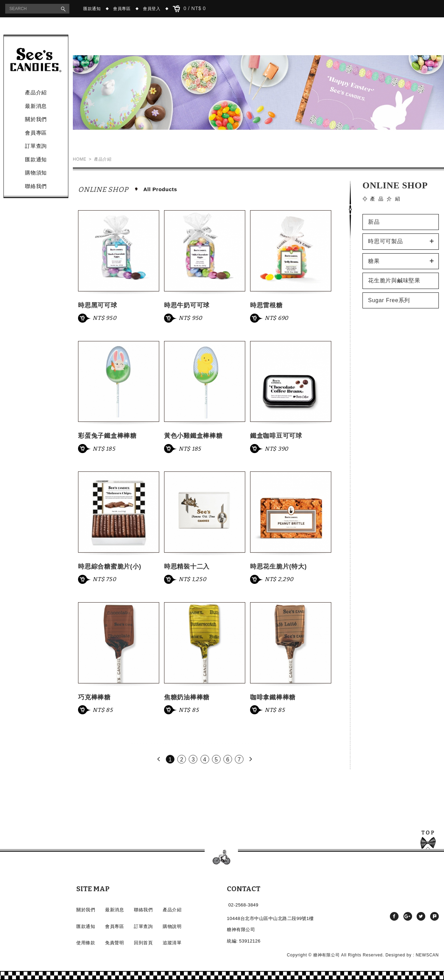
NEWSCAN (427, 955)
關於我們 (36, 119)
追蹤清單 (172, 943)
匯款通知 (92, 9)
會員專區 (122, 9)
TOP (428, 841)
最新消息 (36, 106)
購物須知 (36, 173)
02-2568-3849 (243, 905)
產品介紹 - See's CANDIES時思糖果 (36, 60)
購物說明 (172, 926)
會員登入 (152, 9)
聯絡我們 (36, 186)
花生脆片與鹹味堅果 (394, 280)
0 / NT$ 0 (189, 9)
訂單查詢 (36, 146)
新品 (374, 222)
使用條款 (86, 943)
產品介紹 (36, 92)
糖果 (374, 261)
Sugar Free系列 (389, 300)
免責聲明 (114, 943)
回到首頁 (143, 943)
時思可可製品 (386, 241)
